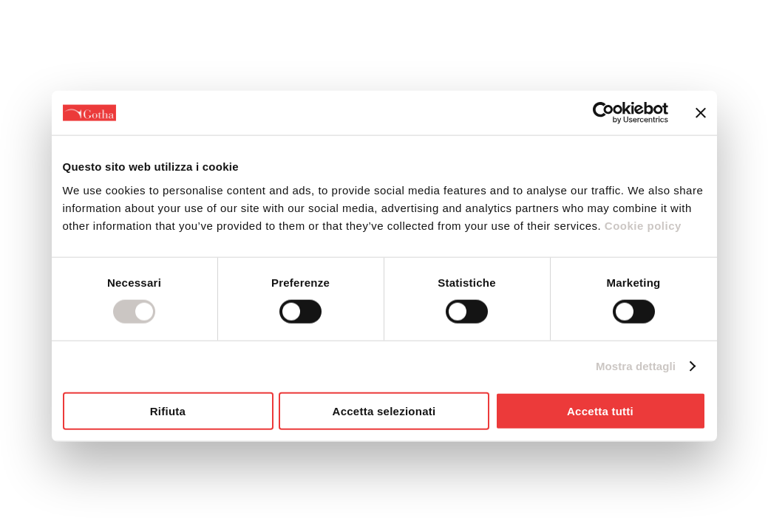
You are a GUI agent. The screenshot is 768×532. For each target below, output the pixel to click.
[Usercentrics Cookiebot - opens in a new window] (604, 113)
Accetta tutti (600, 410)
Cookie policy (641, 225)
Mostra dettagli (636, 366)
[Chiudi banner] (701, 113)
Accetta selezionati (384, 410)
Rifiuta (168, 410)
